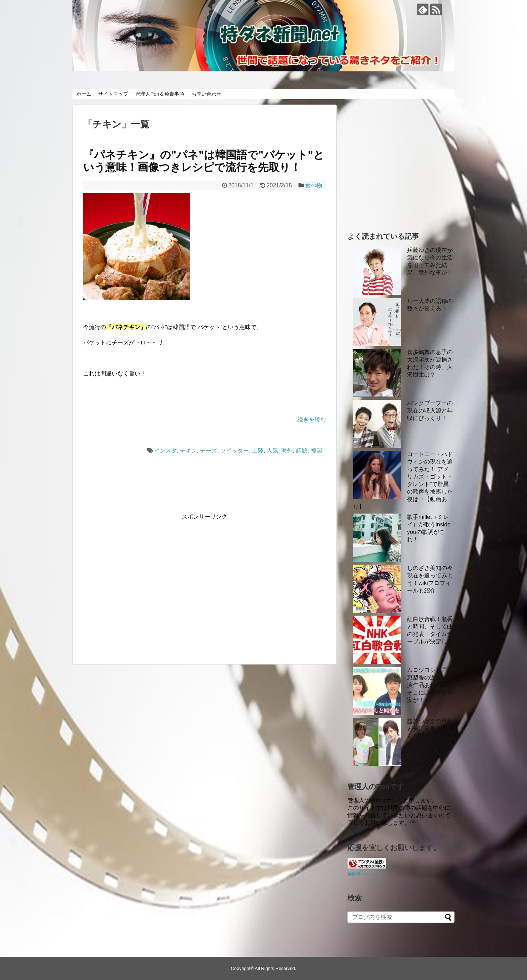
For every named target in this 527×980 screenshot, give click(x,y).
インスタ (165, 451)
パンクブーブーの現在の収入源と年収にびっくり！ (430, 411)
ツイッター (235, 451)
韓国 (316, 451)
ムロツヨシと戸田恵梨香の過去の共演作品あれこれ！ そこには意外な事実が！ (430, 685)
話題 (302, 451)
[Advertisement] (143, 589)
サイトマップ (113, 94)
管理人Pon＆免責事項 (160, 94)
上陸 (258, 451)
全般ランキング (364, 874)
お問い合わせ (206, 94)
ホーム (84, 94)
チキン (189, 451)
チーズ (209, 451)
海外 (287, 451)
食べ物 (313, 185)
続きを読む (312, 420)
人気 (272, 451)
